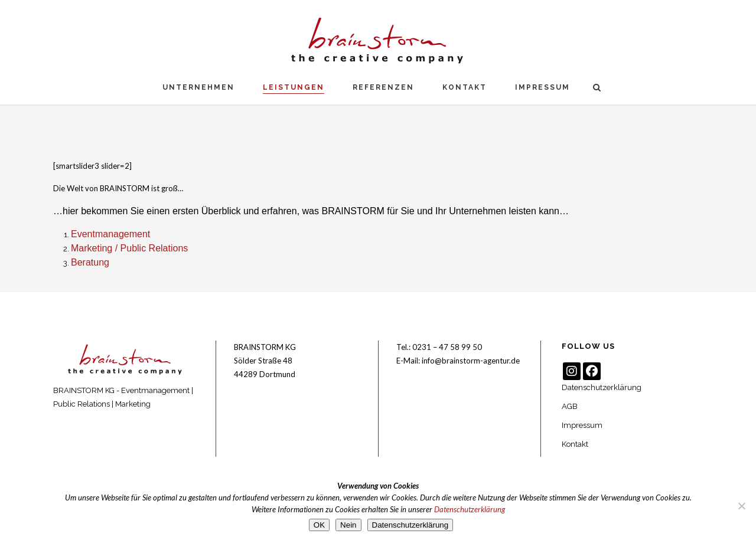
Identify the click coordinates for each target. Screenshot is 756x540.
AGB (570, 406)
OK (319, 525)
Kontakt (575, 444)
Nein (348, 525)
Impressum (582, 425)
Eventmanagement (110, 234)
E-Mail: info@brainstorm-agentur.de (458, 361)
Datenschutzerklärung (602, 387)
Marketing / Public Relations (129, 248)
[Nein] (741, 506)
